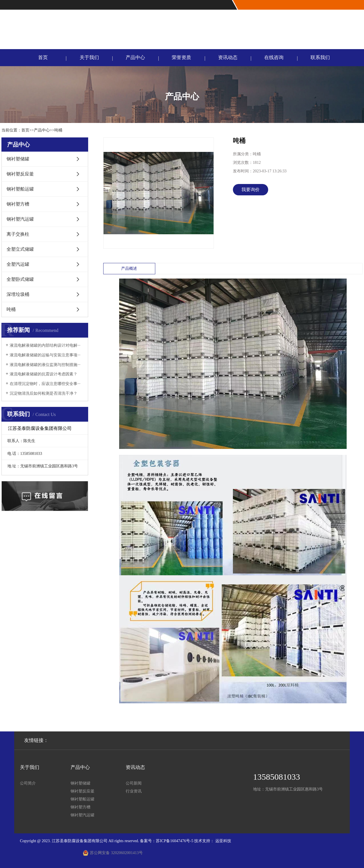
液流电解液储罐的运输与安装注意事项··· (45, 355)
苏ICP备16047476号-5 (174, 841)
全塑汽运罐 (18, 264)
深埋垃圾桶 (18, 294)
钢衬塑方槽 (18, 204)
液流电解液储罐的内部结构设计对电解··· (45, 345)
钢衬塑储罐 (18, 159)
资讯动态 (228, 57)
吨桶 (58, 130)
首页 (43, 57)
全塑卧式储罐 (20, 279)
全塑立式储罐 (20, 249)
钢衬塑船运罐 (20, 189)
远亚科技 (223, 841)
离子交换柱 (18, 234)
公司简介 (28, 783)
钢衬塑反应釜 (20, 174)
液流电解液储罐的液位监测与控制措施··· (45, 365)
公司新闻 (134, 783)
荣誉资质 (181, 57)
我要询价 (251, 190)
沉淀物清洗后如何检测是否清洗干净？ (44, 393)
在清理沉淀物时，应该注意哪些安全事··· (45, 384)
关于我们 (89, 57)
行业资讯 (134, 791)
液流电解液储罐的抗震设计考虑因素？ (44, 374)
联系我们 (320, 57)
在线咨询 (274, 57)
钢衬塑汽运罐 (20, 219)
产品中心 (135, 57)
